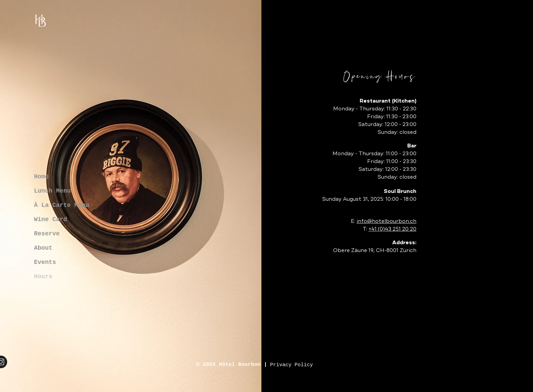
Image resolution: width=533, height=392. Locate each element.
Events (45, 262)
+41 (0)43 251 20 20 (392, 229)
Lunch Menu (52, 191)
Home (41, 177)
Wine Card (50, 219)
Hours (43, 277)
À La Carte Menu (62, 205)
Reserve (47, 234)
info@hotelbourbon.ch (386, 221)
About (43, 248)
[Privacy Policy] (291, 365)
